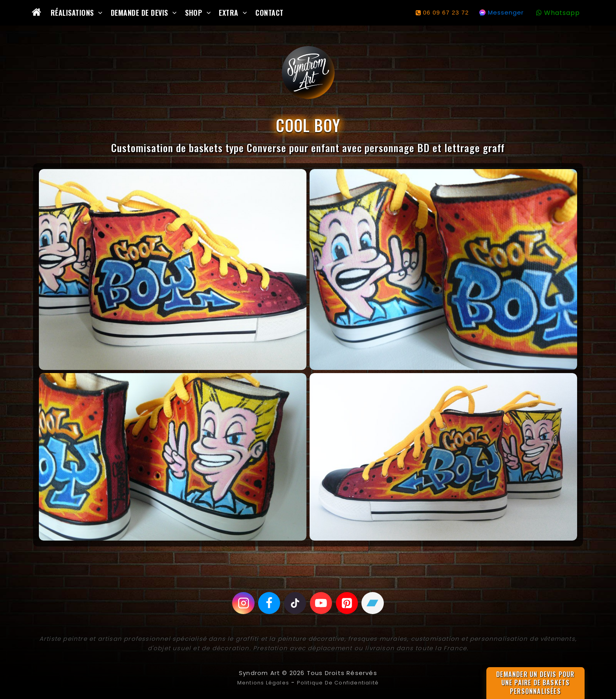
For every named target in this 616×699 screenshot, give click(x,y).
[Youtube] (322, 603)
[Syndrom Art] (308, 73)
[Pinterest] (349, 603)
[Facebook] (267, 603)
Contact (269, 13)
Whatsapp (562, 13)
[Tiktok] (295, 603)
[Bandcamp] (376, 603)
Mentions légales (257, 682)
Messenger (506, 12)
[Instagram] (240, 603)
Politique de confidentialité (341, 682)
